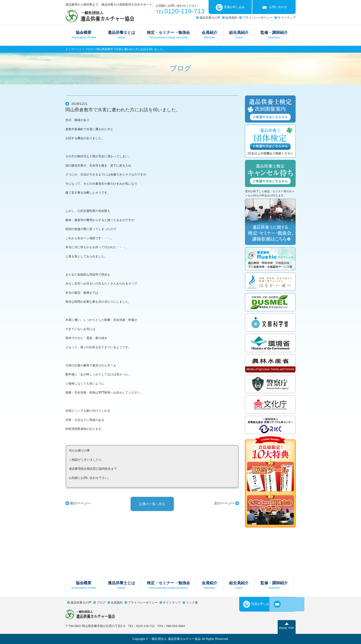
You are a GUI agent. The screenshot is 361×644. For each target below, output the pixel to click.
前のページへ (80, 503)
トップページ (74, 49)
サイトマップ (287, 18)
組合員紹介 (239, 35)
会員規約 (231, 18)
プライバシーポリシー (258, 18)
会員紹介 (210, 35)
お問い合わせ (274, 7)
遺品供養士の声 (210, 18)
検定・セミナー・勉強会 (168, 35)
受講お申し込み (230, 7)
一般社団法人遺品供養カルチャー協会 (100, 16)
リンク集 (192, 602)
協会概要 (84, 35)
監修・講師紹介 (274, 35)
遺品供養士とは (121, 35)
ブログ (89, 49)
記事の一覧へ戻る (152, 504)
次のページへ (224, 503)
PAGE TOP (287, 628)
